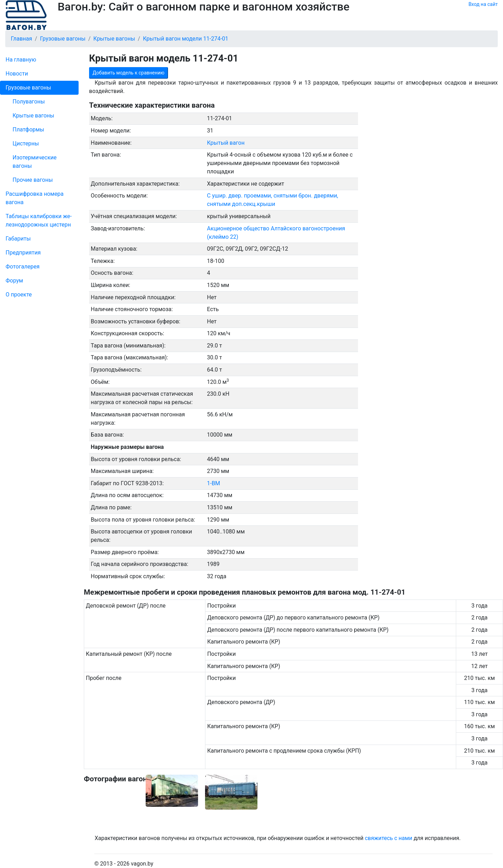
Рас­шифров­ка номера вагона (35, 198)
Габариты (18, 239)
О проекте (19, 295)
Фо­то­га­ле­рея (23, 267)
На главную (21, 60)
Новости (17, 74)
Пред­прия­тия (23, 253)
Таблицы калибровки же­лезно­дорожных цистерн (39, 220)
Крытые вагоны (33, 116)
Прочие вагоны (33, 180)
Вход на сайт (483, 4)
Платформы (28, 130)
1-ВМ (214, 483)
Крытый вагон (226, 143)
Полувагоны (29, 102)
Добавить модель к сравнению (129, 73)
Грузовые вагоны (28, 88)
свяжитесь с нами (388, 838)
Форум (14, 281)
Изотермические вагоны (35, 162)
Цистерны (26, 144)
